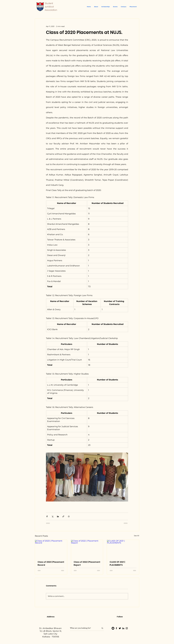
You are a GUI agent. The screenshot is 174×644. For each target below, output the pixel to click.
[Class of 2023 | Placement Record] (51, 549)
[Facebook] (116, 628)
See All (137, 536)
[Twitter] (120, 628)
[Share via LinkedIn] (58, 516)
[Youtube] (113, 628)
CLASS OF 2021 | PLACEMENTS (117, 563)
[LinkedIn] (123, 628)
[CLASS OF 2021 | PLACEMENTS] (123, 549)
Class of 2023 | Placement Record (51, 563)
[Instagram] (127, 628)
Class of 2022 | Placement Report (87, 563)
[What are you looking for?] (83, 628)
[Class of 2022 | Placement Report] (87, 549)
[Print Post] (69, 516)
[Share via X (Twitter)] (52, 516)
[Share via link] (63, 516)
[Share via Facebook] (47, 516)
